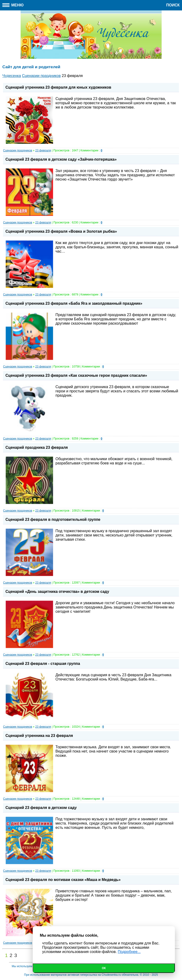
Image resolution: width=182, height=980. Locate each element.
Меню (13, 5)
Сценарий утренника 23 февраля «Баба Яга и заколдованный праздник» (74, 303)
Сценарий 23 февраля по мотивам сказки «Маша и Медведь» (63, 880)
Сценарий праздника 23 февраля (37, 447)
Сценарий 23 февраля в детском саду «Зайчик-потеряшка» (61, 159)
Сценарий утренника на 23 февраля (39, 736)
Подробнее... (129, 952)
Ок (104, 968)
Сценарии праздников (18, 150)
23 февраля (43, 150)
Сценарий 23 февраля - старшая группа (43, 664)
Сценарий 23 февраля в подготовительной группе (53, 519)
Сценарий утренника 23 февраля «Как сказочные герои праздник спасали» (76, 375)
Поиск (173, 5)
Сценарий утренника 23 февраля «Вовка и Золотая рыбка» (61, 231)
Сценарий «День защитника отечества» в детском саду (57, 592)
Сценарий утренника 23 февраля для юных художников (58, 87)
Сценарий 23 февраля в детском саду (41, 808)
